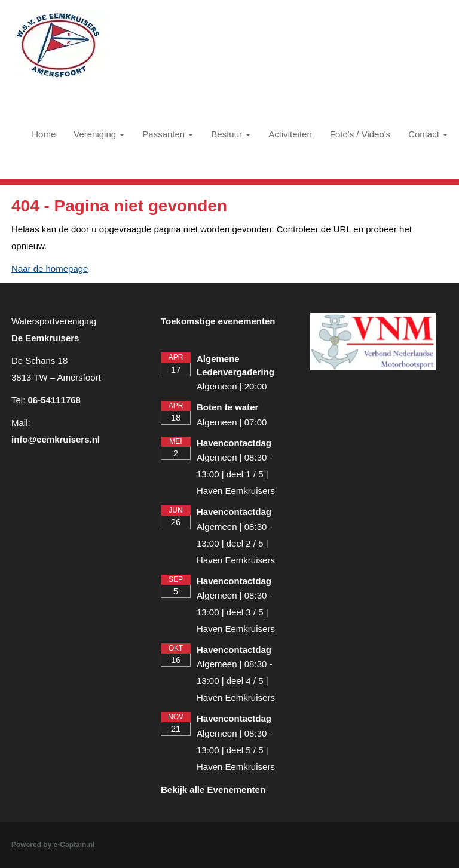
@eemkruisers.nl (56, 439)
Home (44, 134)
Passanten (168, 134)
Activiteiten (290, 134)
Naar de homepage (50, 269)
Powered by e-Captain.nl (53, 845)
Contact (428, 134)
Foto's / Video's (360, 134)
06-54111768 (54, 400)
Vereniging (99, 134)
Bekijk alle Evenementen (213, 789)
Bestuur (231, 134)
